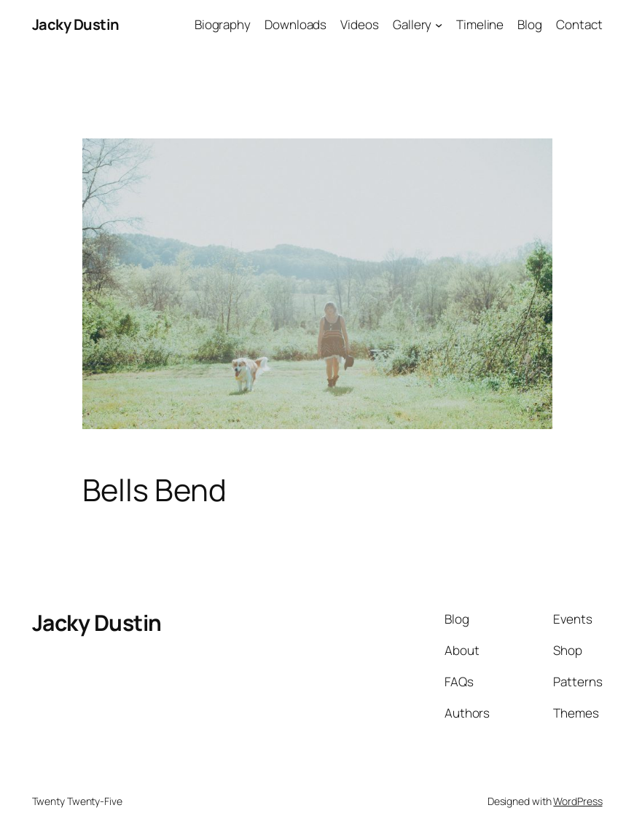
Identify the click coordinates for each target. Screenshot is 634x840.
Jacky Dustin (76, 24)
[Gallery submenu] (439, 25)
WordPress (578, 801)
